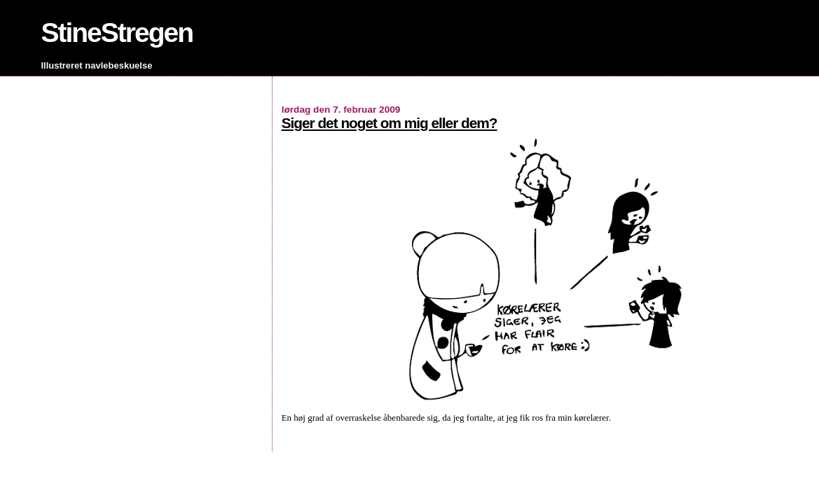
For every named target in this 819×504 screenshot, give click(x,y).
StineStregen (117, 33)
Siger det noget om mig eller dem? (390, 123)
